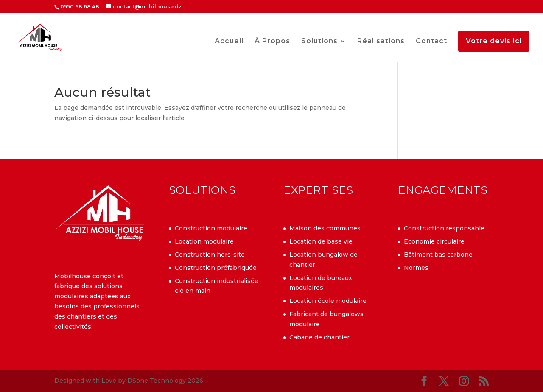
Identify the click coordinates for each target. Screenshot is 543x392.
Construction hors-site (210, 255)
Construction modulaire (211, 228)
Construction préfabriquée (216, 268)
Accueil (229, 42)
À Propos (272, 42)
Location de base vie (321, 241)
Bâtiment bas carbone (438, 255)
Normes (416, 268)
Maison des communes (325, 228)
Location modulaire (204, 241)
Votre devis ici (494, 41)
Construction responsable (444, 228)
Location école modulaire (328, 301)
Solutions (319, 42)
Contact (431, 42)
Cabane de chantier (319, 337)
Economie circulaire (434, 241)
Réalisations (381, 42)
